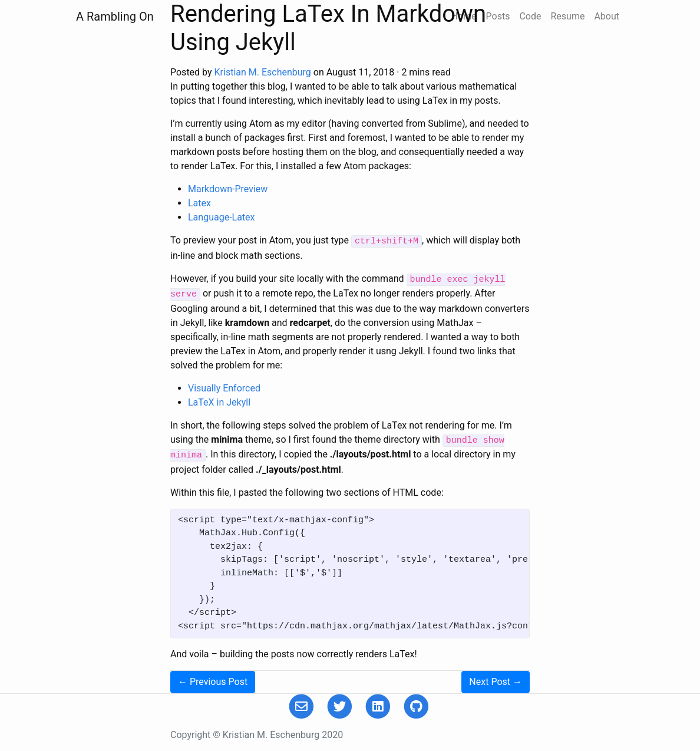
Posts (498, 16)
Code (530, 16)
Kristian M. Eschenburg (263, 72)
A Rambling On (115, 17)
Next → (496, 682)
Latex (199, 203)
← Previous (213, 682)
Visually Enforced (224, 388)
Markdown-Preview (228, 189)
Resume (567, 16)
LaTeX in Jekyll (219, 402)
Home (463, 16)
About (607, 16)
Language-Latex (222, 217)
